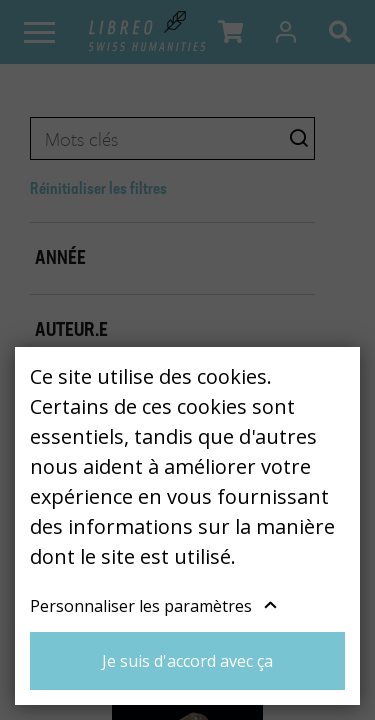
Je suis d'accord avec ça (187, 661)
